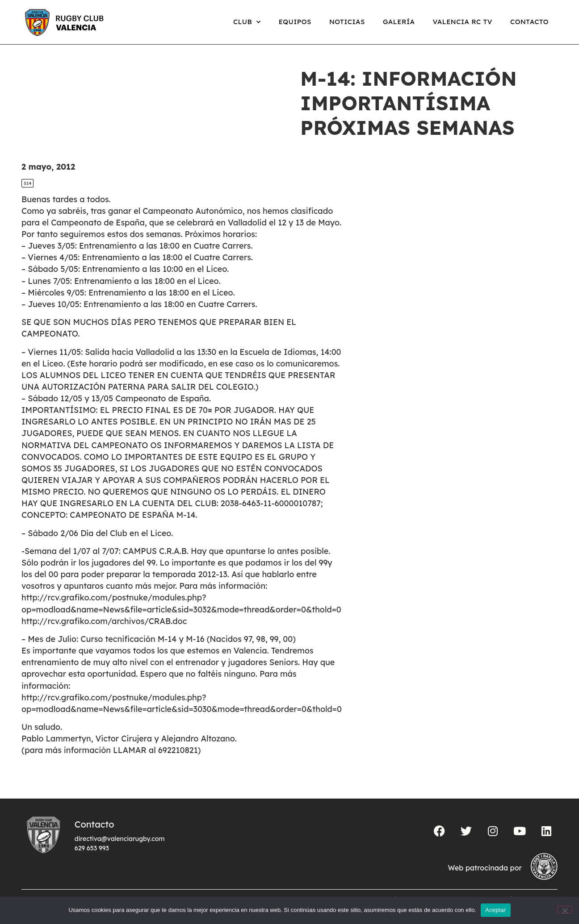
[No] (565, 910)
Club (247, 22)
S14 (27, 183)
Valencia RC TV (463, 22)
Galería (399, 22)
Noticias (347, 22)
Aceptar (496, 910)
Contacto (529, 22)
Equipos (295, 22)
